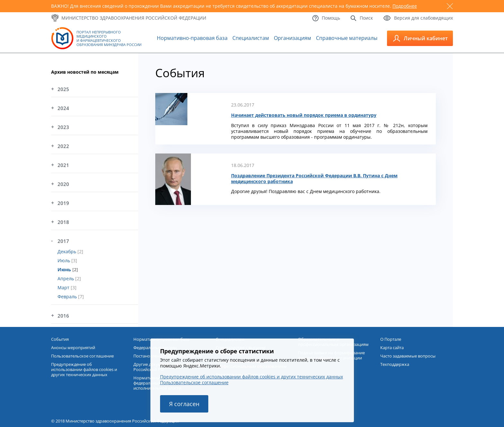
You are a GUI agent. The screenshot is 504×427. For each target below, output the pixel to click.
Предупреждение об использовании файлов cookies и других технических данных (252, 377)
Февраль (68, 297)
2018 (63, 222)
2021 (63, 165)
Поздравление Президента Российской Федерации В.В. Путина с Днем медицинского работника (314, 179)
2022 (63, 146)
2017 (63, 241)
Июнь (65, 269)
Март (64, 288)
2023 (63, 127)
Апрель (66, 278)
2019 (63, 203)
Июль (64, 260)
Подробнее (405, 6)
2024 (63, 108)
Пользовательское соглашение (194, 382)
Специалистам (251, 38)
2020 (63, 184)
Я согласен (184, 404)
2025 (63, 89)
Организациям (292, 38)
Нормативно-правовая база (192, 38)
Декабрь (67, 251)
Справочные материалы (347, 38)
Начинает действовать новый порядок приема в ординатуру (304, 115)
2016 (63, 316)
